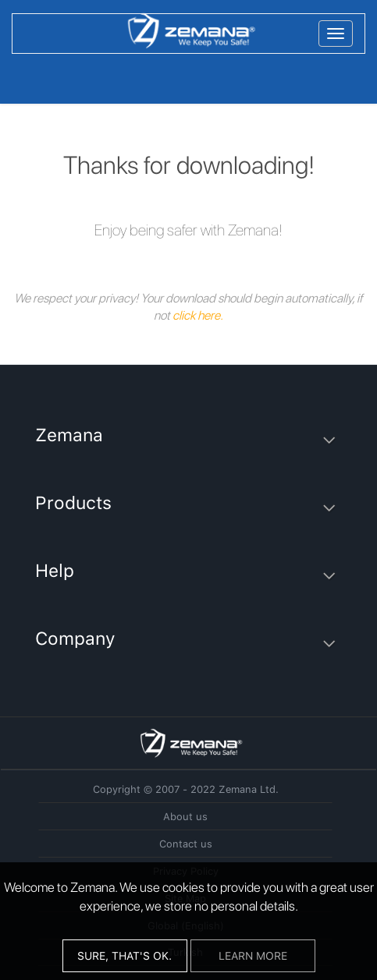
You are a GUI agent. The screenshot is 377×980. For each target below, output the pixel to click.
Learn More (253, 956)
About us (185, 817)
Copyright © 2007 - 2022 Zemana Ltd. (186, 789)
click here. (198, 315)
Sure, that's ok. (124, 956)
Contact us (186, 844)
